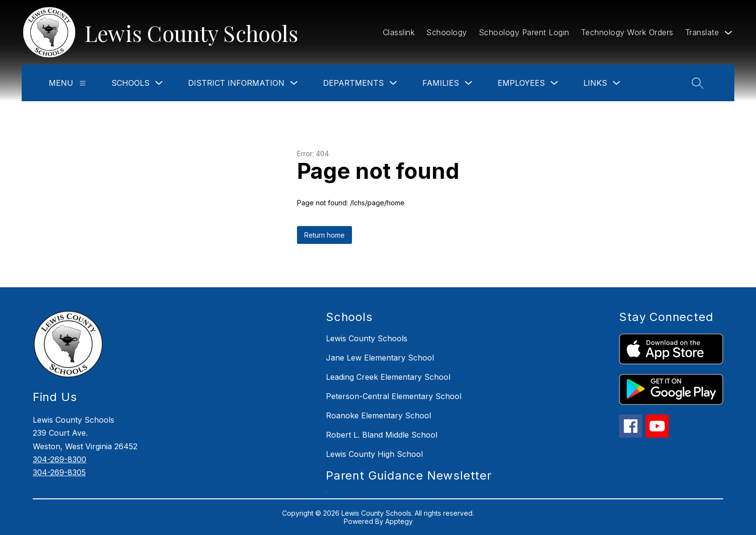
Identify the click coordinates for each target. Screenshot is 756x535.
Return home (324, 235)
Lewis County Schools (367, 338)
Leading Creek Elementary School (388, 377)
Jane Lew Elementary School (380, 358)
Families (441, 83)
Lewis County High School (374, 454)
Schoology (447, 32)
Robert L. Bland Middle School (382, 435)
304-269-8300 (60, 459)
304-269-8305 (59, 472)
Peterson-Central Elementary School (394, 396)
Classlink (399, 32)
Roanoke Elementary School (378, 415)
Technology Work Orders (627, 32)
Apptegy (399, 521)
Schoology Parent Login (524, 32)
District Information (236, 83)
